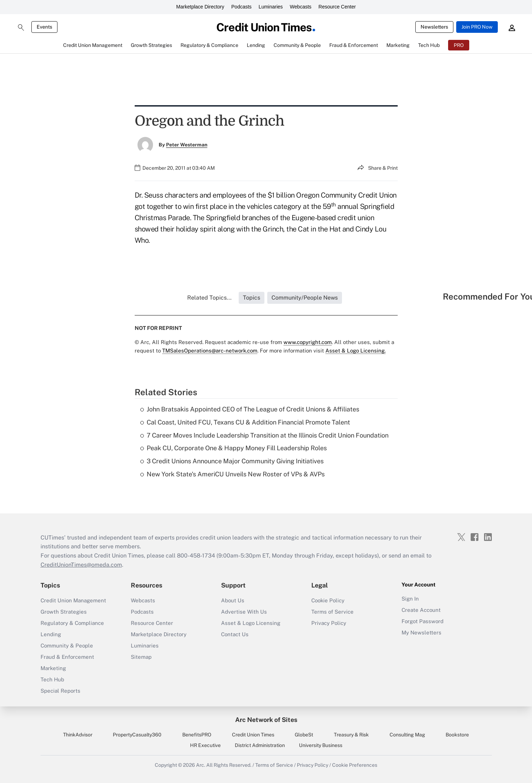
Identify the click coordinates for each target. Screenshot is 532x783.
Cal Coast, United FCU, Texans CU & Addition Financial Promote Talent (245, 422)
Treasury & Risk (351, 735)
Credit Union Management (73, 600)
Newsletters (434, 27)
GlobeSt (304, 735)
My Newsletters (421, 633)
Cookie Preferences (355, 765)
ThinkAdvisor (78, 735)
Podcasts (241, 7)
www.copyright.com (308, 342)
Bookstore (457, 735)
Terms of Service (332, 612)
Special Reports (60, 691)
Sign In (410, 599)
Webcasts (301, 7)
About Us (233, 600)
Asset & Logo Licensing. (356, 351)
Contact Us (235, 634)
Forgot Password (423, 621)
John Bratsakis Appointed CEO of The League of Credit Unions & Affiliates (250, 409)
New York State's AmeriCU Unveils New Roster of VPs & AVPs (233, 474)
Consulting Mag (407, 735)
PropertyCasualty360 (137, 735)
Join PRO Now (477, 27)
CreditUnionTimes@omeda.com (81, 565)
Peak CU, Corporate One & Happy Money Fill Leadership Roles (234, 448)
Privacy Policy (329, 623)
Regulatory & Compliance (72, 623)
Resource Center (337, 7)
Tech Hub (52, 679)
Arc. (201, 765)
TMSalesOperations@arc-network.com (210, 351)
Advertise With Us (244, 612)
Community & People (67, 646)
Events (44, 27)
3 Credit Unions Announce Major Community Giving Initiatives (232, 461)
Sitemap (141, 657)
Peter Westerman (187, 145)
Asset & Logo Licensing (251, 623)
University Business (321, 745)
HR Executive (205, 745)
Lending (51, 634)
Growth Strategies (64, 612)
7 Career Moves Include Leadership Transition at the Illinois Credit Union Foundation (264, 435)
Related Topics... (209, 298)
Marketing (53, 668)
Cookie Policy (328, 600)
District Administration (260, 745)
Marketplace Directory (200, 7)
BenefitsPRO (197, 735)
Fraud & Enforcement (67, 657)
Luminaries (271, 7)
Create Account (421, 610)
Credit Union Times (253, 735)
